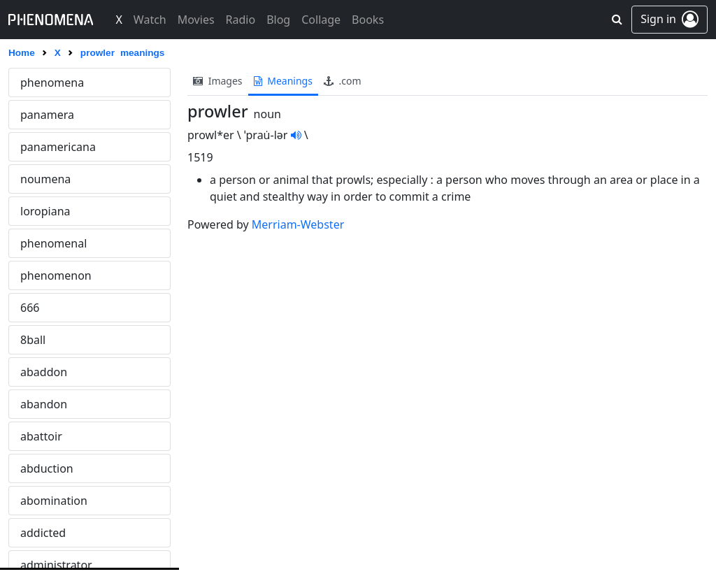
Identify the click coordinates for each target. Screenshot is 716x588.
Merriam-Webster (298, 224)
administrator (56, 565)
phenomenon (56, 275)
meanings (283, 81)
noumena (45, 179)
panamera (47, 115)
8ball (33, 340)
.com (343, 81)
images (218, 81)
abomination (54, 501)
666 (30, 308)
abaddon (44, 372)
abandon (44, 404)
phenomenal (53, 243)
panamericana (58, 147)
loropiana (45, 211)
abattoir (41, 436)
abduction (47, 468)
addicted (43, 533)
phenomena (52, 83)
